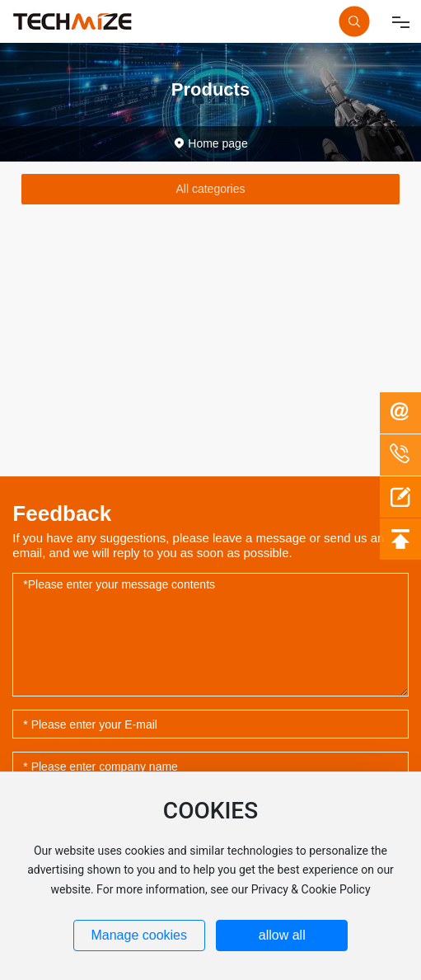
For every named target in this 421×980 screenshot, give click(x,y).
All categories (210, 189)
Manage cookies (139, 935)
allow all (282, 935)
